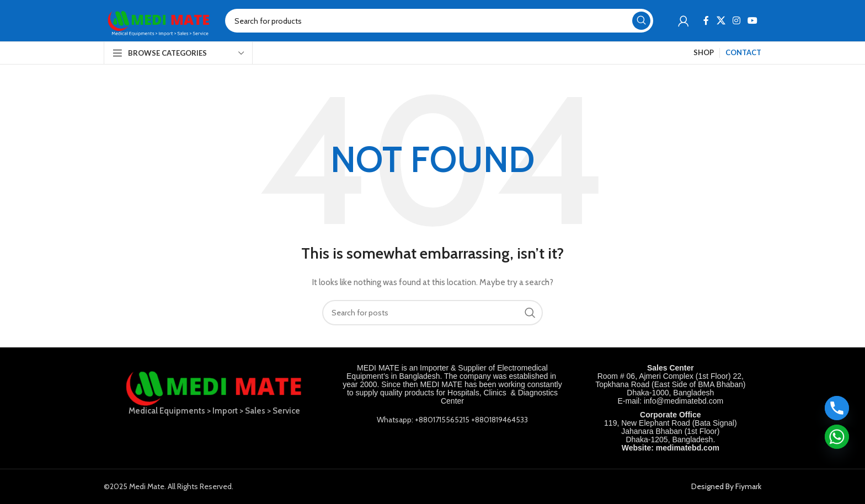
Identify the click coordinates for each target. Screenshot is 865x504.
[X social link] (721, 21)
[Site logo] (159, 20)
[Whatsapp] (837, 437)
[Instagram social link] (736, 21)
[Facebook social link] (706, 21)
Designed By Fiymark (726, 486)
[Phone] (837, 408)
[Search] (439, 21)
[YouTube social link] (753, 21)
